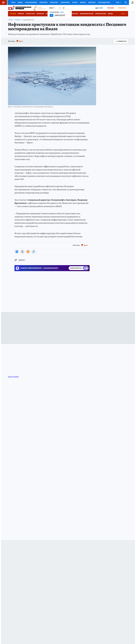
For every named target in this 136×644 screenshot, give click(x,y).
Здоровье (92, 2)
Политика (43, 2)
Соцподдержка (104, 2)
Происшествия (101, 14)
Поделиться (121, 41)
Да (51, 15)
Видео (20, 2)
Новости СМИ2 (13, 377)
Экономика (65, 2)
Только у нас (30, 14)
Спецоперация (31, 2)
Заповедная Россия (87, 14)
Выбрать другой (60, 15)
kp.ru (21, 41)
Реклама (111, 8)
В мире (75, 2)
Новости (21, 14)
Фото (13, 2)
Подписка (122, 8)
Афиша (110, 14)
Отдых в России (72, 14)
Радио (101, 8)
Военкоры (40, 14)
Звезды (83, 2)
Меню (3, 2)
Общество (54, 2)
